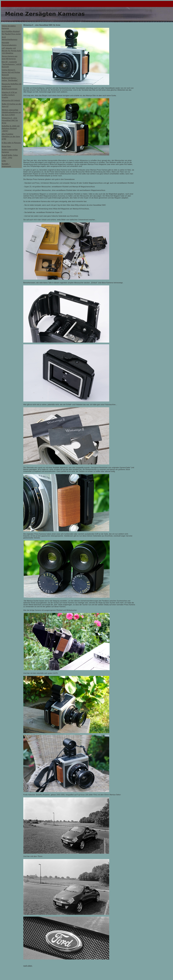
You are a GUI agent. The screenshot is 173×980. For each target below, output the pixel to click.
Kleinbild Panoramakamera (9, 44)
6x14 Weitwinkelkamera (10, 38)
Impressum (6, 166)
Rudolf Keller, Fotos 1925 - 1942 (10, 156)
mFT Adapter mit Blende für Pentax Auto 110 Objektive (11, 51)
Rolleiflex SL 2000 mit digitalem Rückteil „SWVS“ (11, 128)
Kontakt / (6, 164)
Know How (6, 146)
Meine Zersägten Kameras (9, 27)
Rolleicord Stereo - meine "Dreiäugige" (10, 79)
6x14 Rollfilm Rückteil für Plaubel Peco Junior (11, 33)
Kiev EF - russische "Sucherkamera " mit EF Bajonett (12, 64)
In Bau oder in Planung (11, 143)
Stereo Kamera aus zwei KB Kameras (10, 57)
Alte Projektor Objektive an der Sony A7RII (11, 136)
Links (4, 161)
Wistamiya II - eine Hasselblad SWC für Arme (10, 120)
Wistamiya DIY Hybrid (11, 100)
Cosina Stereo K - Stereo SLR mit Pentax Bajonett (11, 72)
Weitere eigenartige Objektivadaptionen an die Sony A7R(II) (11, 112)
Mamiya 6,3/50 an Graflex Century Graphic (9, 95)
